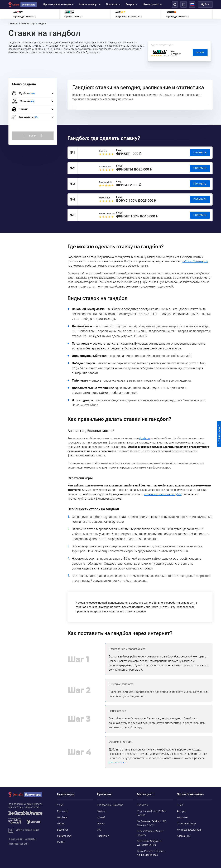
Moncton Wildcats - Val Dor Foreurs (151, 813)
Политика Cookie (186, 823)
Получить (200, 153)
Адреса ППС (184, 836)
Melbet (61, 823)
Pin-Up (61, 842)
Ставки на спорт (90, 4)
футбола (145, 438)
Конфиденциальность (189, 830)
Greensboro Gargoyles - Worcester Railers (150, 843)
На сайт (200, 52)
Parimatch (63, 811)
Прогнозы (113, 4)
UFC (99, 830)
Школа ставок (152, 4)
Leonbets (62, 817)
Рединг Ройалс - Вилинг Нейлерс (150, 833)
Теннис (20, 109)
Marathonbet (64, 836)
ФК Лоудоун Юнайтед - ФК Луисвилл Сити (151, 823)
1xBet (60, 805)
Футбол (101, 811)
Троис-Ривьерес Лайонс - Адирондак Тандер (151, 853)
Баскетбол (103, 836)
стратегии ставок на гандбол (163, 494)
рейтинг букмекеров (195, 261)
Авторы (181, 811)
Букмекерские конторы (59, 4)
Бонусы (132, 4)
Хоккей (101, 817)
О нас (180, 805)
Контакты (182, 817)
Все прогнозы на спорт (110, 805)
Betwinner (63, 830)
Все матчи (143, 805)
